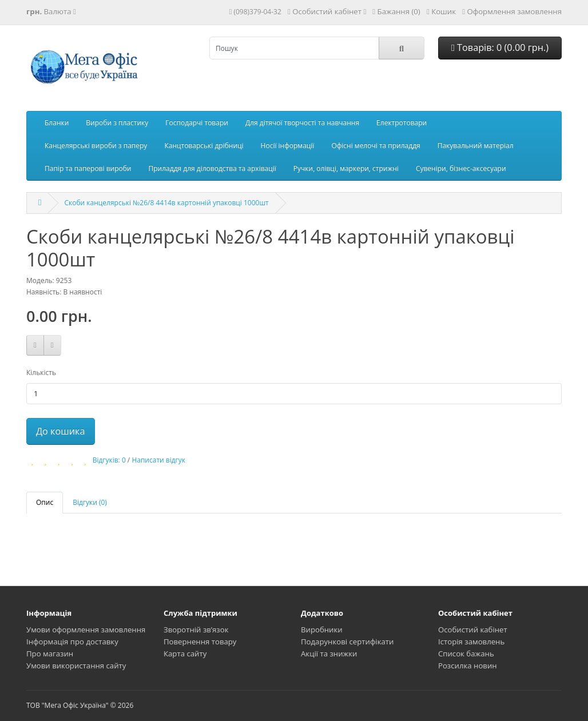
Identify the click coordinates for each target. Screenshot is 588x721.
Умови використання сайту (76, 666)
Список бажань (466, 654)
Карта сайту (185, 654)
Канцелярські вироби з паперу (96, 146)
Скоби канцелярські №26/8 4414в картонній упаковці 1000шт (166, 203)
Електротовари (402, 123)
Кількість (41, 373)
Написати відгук (158, 460)
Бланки (57, 123)
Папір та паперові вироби (88, 168)
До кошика (61, 431)
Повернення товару (200, 642)
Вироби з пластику (117, 123)
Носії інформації (288, 146)
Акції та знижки (329, 654)
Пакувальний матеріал (476, 146)
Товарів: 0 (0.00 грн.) (500, 47)
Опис (45, 502)
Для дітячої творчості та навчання (302, 123)
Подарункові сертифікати (347, 642)
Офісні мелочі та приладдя (376, 146)
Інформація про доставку (72, 642)
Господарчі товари (197, 123)
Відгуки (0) (90, 502)
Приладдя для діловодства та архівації (212, 168)
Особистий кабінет (473, 630)
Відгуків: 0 (109, 460)
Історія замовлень (471, 642)
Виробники (322, 630)
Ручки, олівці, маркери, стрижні (346, 168)
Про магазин (50, 654)
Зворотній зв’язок (196, 630)
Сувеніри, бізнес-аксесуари (461, 168)
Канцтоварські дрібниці (204, 146)
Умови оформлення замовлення (86, 630)
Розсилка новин (468, 666)
